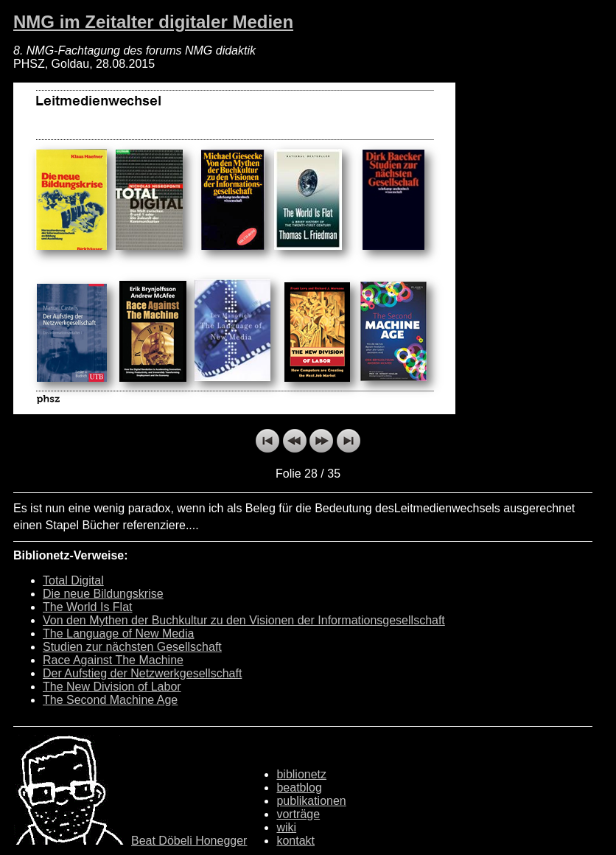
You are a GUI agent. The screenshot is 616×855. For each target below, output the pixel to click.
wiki (286, 827)
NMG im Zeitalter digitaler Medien (153, 22)
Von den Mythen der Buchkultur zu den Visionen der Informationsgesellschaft (244, 620)
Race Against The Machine (113, 660)
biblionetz (301, 774)
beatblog (299, 788)
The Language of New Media (118, 634)
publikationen (311, 801)
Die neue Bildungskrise (103, 594)
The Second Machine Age (110, 700)
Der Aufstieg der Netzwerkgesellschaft (142, 673)
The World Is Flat (88, 607)
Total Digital (73, 580)
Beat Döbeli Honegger (189, 841)
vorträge (298, 814)
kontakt (295, 841)
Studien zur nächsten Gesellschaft (132, 647)
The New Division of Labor (112, 687)
